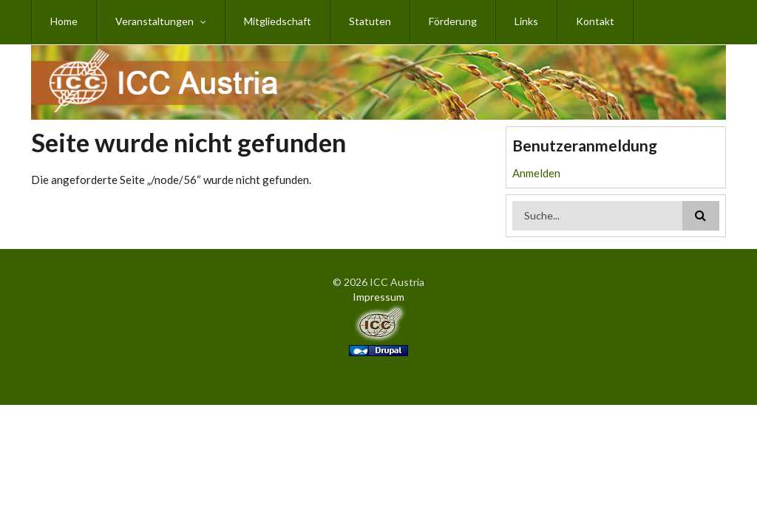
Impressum (378, 297)
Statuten (370, 21)
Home (64, 21)
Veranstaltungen (155, 21)
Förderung (453, 21)
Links (526, 21)
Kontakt (595, 21)
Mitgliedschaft (278, 21)
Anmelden (536, 173)
